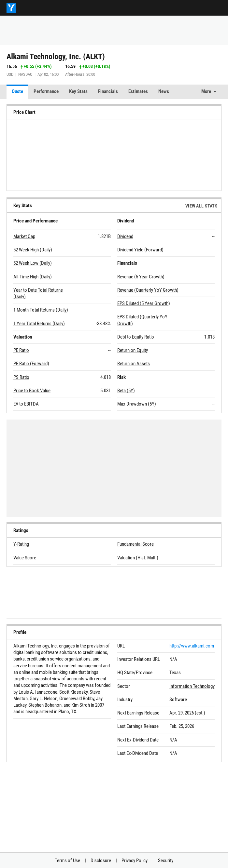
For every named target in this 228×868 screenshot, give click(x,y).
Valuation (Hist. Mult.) (138, 558)
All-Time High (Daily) (33, 277)
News (164, 91)
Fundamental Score (135, 544)
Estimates (138, 91)
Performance (46, 91)
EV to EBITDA (26, 404)
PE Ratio (21, 350)
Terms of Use (67, 861)
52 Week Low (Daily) (33, 263)
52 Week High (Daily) (33, 250)
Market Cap (24, 236)
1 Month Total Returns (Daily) (41, 310)
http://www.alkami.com (192, 646)
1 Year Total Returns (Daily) (39, 324)
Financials (108, 91)
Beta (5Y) (126, 391)
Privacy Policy (135, 861)
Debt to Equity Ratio (136, 337)
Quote (17, 91)
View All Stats (201, 206)
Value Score (25, 558)
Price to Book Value (32, 391)
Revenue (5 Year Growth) (141, 277)
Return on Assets (134, 364)
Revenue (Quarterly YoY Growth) (148, 290)
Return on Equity (133, 350)
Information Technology (192, 686)
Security (166, 861)
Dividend (125, 236)
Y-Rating (21, 544)
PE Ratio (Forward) (31, 364)
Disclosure (101, 861)
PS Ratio (21, 377)
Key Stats (78, 91)
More (206, 91)
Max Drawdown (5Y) (137, 404)
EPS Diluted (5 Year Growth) (144, 303)
